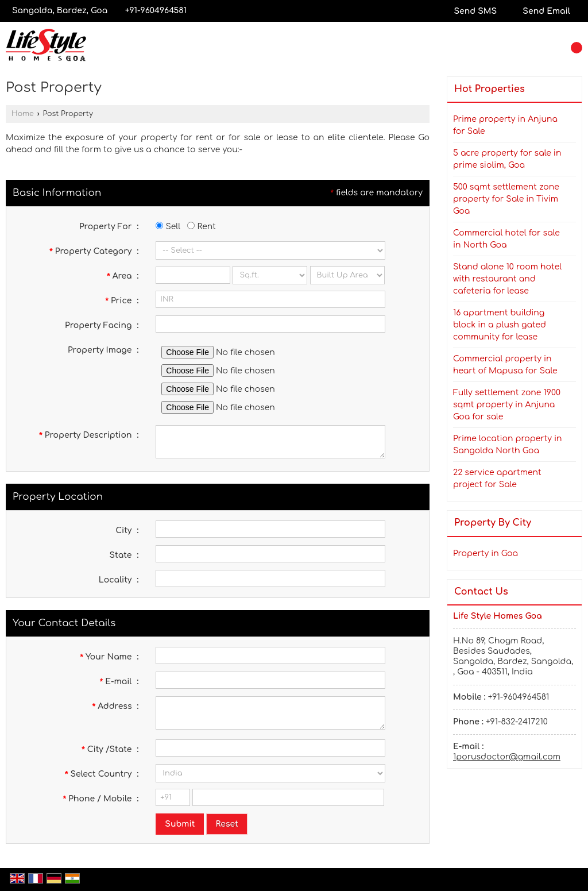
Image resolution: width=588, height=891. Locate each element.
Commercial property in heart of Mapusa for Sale (505, 365)
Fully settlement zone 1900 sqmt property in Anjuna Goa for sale (507, 405)
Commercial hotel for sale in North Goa (506, 239)
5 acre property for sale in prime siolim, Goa (507, 159)
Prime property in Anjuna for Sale (505, 125)
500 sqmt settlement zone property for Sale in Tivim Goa (506, 199)
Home (23, 114)
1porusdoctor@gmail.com (507, 757)
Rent (201, 227)
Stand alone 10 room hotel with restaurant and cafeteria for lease (507, 279)
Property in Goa (486, 553)
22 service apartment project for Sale (497, 479)
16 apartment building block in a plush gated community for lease (500, 325)
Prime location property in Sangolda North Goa (508, 445)
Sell (168, 227)
